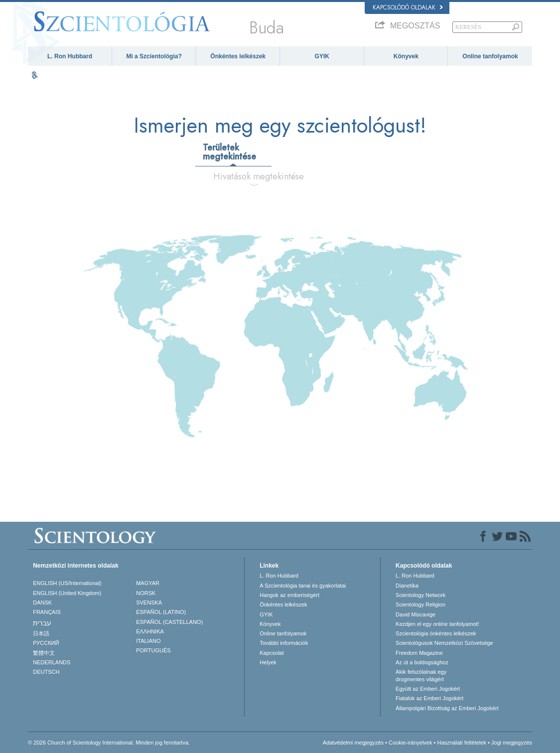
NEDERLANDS (52, 662)
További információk (284, 643)
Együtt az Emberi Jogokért (428, 689)
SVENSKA (149, 602)
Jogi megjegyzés (512, 743)
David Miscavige (416, 614)
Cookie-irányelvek (410, 743)
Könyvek (406, 56)
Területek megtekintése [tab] (229, 152)
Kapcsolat (272, 653)
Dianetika (407, 586)
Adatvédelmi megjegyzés (353, 743)
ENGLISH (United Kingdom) (67, 593)
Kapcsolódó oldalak (408, 7)
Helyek (268, 662)
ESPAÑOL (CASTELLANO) (169, 622)
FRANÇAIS (47, 612)
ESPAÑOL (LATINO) (161, 612)
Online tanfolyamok (490, 56)
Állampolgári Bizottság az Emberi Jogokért (447, 708)
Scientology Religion (420, 604)
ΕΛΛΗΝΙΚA (150, 631)
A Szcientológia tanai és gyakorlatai (303, 586)
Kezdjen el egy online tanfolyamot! (437, 624)
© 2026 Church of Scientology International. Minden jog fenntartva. (109, 743)
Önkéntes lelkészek (238, 56)
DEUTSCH (46, 672)
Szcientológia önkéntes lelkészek (436, 633)
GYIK (322, 56)
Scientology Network (420, 595)
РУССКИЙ (46, 643)
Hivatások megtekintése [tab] (258, 176)
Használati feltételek (461, 743)
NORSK (146, 593)
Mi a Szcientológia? (154, 56)
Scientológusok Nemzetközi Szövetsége (444, 643)
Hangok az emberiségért (289, 595)
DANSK (42, 602)
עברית (42, 623)
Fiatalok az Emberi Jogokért (429, 698)
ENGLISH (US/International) (67, 583)
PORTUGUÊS (153, 650)
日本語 (41, 633)
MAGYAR (148, 583)
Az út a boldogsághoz (422, 662)
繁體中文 (44, 653)
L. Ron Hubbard (70, 56)
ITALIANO (148, 641)
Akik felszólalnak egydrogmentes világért (421, 675)
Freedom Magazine (419, 653)
